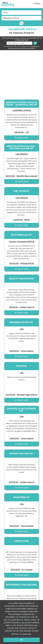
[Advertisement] (21, 74)
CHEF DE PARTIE (21, 191)
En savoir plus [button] (25, 634)
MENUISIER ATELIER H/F (21, 322)
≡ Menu (37, 4)
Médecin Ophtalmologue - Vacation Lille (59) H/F (21, 147)
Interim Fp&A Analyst (21, 454)
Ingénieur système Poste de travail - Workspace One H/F (21, 104)
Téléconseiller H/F (21, 235)
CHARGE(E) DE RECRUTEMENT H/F (21, 410)
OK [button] (22, 640)
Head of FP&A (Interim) (21, 279)
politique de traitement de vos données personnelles (23, 47)
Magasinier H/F (21, 497)
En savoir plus (22, 138)
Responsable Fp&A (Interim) (21, 585)
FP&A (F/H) (21, 366)
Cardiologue (21, 541)
